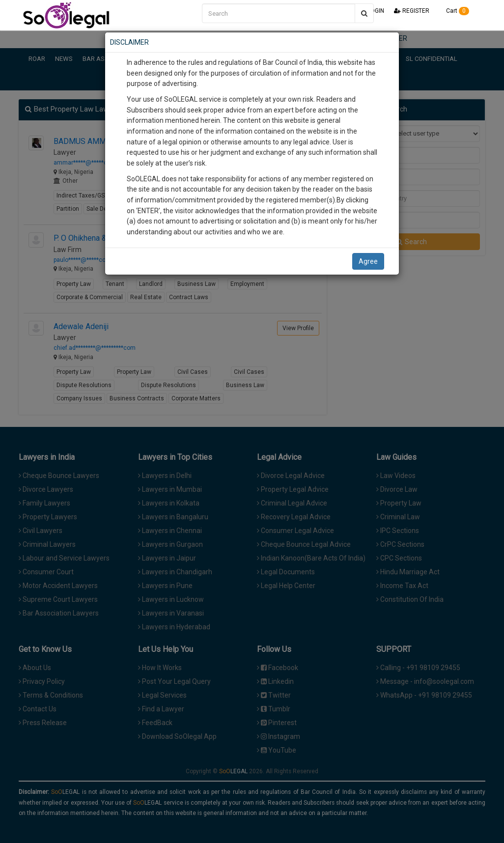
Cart (454, 11)
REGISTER (412, 11)
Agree (368, 261)
